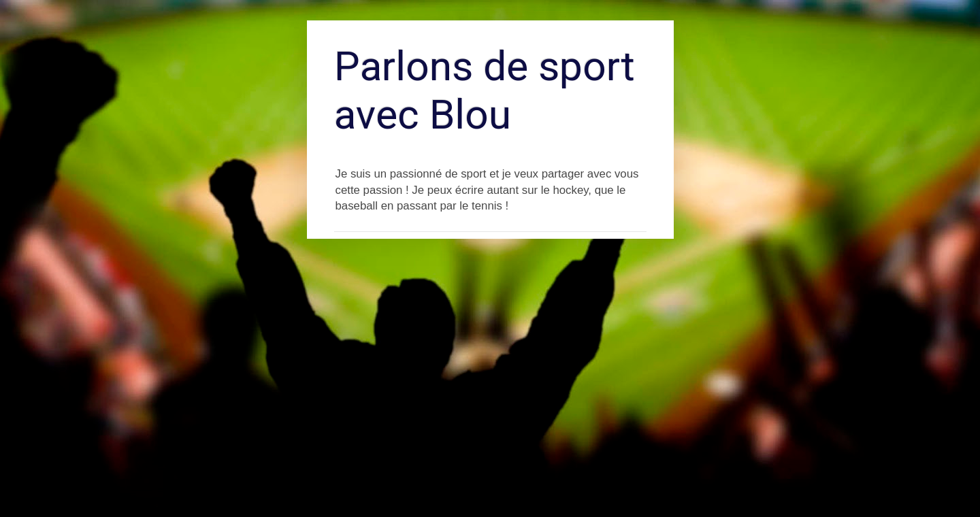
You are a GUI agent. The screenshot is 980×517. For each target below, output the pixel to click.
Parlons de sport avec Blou (485, 90)
